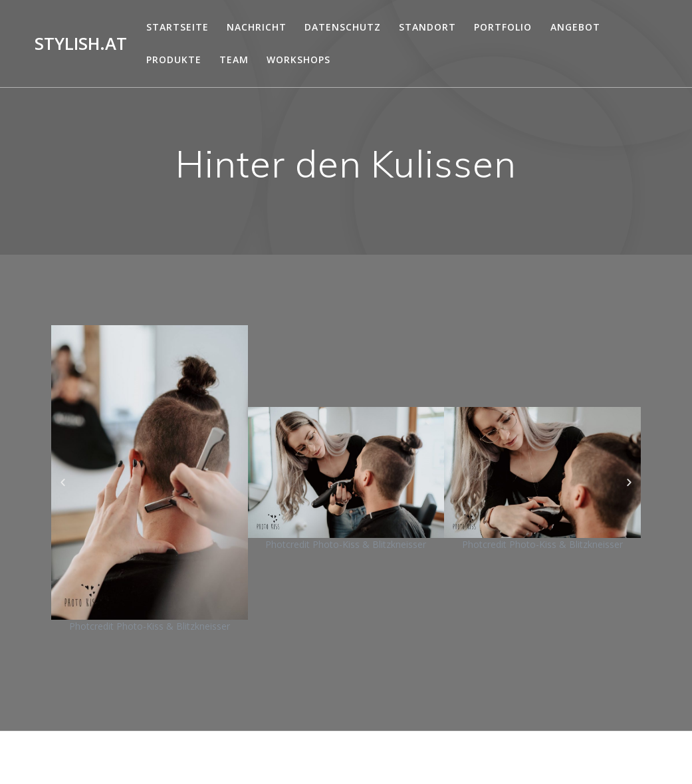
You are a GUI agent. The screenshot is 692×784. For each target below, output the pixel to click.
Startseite (177, 27)
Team (234, 60)
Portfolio (503, 27)
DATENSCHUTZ (343, 27)
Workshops (298, 60)
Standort (427, 27)
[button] (63, 482)
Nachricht (257, 27)
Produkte (174, 60)
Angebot (575, 27)
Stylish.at (81, 44)
